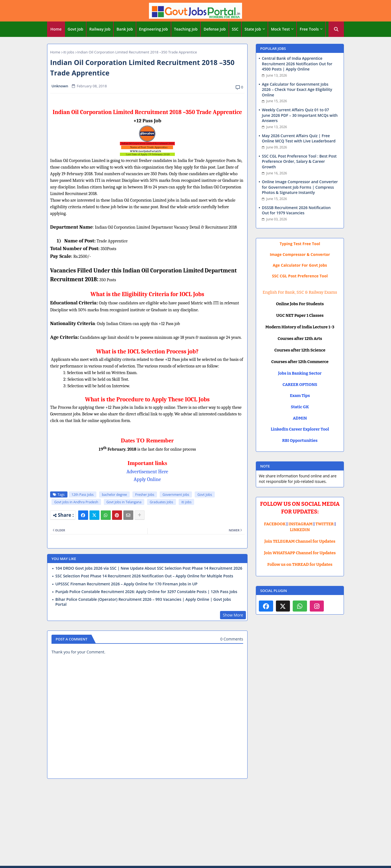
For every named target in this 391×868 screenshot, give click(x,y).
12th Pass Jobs (83, 495)
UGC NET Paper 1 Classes (300, 315)
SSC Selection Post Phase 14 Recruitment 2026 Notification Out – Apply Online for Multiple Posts (144, 576)
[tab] (56, 29)
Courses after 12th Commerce (300, 362)
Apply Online (147, 479)
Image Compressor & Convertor (300, 254)
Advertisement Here (147, 472)
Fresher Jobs (145, 495)
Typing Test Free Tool (300, 244)
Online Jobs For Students (300, 304)
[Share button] (140, 515)
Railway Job (100, 29)
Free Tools (309, 29)
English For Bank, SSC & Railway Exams (300, 292)
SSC (235, 29)
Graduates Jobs (161, 502)
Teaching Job (186, 29)
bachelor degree (114, 495)
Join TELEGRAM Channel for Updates (300, 541)
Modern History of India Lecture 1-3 (300, 327)
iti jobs (69, 52)
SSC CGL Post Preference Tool (300, 276)
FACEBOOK (275, 524)
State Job (253, 29)
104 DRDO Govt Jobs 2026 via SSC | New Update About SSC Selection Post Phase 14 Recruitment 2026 (149, 568)
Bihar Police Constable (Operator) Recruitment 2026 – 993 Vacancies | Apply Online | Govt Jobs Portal (143, 602)
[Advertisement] (196, 823)
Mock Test (280, 29)
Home (56, 29)
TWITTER (324, 524)
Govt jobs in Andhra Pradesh (76, 502)
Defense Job (214, 29)
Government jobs (176, 495)
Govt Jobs (205, 495)
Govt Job (76, 29)
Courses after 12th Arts (300, 339)
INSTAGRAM (301, 524)
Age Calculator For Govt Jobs (300, 265)
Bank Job (125, 29)
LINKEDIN (300, 530)
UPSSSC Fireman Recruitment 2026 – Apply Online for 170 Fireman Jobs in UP (126, 584)
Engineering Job (154, 29)
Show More (233, 615)
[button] (336, 29)
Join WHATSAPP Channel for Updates (300, 553)
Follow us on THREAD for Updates (300, 564)
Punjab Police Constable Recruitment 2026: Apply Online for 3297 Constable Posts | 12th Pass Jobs (146, 592)
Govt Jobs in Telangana (124, 502)
